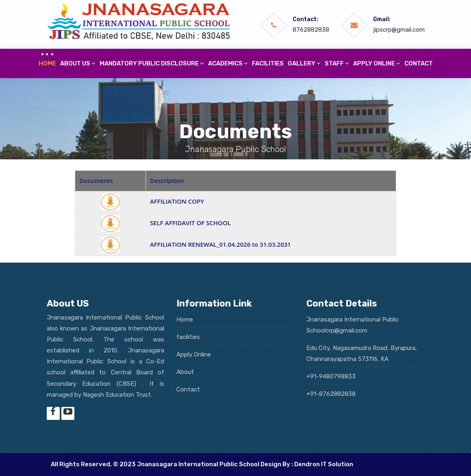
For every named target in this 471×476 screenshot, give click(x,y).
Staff (337, 63)
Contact (419, 63)
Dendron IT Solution (324, 464)
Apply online (377, 63)
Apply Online (194, 354)
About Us (78, 63)
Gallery (304, 63)
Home (47, 63)
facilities (188, 337)
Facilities (268, 63)
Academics (228, 63)
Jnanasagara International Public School (198, 464)
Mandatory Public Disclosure (152, 63)
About (185, 372)
